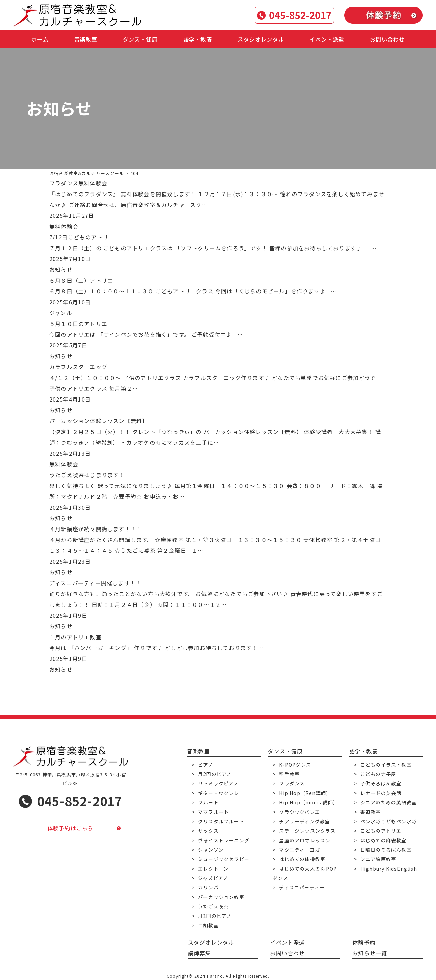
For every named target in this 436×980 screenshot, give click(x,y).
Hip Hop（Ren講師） (305, 793)
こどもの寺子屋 (378, 774)
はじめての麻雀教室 (384, 840)
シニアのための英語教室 (389, 802)
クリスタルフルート (221, 821)
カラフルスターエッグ (78, 367)
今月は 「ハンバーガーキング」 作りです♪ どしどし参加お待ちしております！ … (157, 648)
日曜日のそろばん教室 (386, 850)
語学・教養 (198, 39)
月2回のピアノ (215, 774)
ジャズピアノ (213, 878)
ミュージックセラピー (224, 859)
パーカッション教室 (221, 897)
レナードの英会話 (381, 793)
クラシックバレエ (299, 812)
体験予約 (364, 942)
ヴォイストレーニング (224, 840)
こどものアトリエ (381, 831)
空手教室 (289, 774)
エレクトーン (213, 869)
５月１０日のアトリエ (78, 324)
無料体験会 (64, 226)
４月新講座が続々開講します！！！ (96, 529)
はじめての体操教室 (302, 859)
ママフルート (213, 812)
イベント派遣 (327, 39)
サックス (208, 831)
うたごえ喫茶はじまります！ (87, 475)
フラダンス (292, 783)
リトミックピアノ (219, 783)
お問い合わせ (387, 39)
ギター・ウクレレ (219, 793)
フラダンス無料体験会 (78, 183)
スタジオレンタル (261, 39)
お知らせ (61, 269)
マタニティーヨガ (299, 850)
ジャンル (61, 313)
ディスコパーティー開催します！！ (95, 583)
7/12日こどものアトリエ (82, 237)
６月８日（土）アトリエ (81, 280)
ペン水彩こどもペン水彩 (389, 821)
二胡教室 (208, 925)
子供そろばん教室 (381, 783)
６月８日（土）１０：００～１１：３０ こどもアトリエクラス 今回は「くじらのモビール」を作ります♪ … (193, 291)
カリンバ (208, 887)
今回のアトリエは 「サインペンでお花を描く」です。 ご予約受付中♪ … (146, 334)
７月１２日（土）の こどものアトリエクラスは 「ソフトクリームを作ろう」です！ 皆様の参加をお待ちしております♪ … (213, 248)
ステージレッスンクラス (307, 831)
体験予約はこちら (71, 828)
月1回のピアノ (215, 916)
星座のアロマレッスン (305, 840)
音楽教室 (86, 39)
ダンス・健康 (140, 39)
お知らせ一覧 (370, 953)
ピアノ (206, 765)
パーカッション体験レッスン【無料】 (99, 421)
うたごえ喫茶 (213, 906)
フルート (208, 802)
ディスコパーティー (302, 887)
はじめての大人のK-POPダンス (305, 873)
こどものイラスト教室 (386, 765)
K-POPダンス (295, 765)
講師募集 (200, 953)
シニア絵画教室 (378, 859)
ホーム (40, 39)
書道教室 (371, 812)
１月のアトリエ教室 (75, 637)
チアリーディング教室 (305, 821)
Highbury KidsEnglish (389, 869)
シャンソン (211, 850)
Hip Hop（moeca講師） (309, 802)
